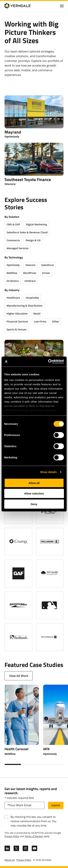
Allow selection (34, 493)
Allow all (34, 483)
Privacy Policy (12, 836)
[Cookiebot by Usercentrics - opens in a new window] (48, 362)
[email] (24, 805)
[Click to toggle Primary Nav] (62, 6)
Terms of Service (34, 836)
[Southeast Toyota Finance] (34, 164)
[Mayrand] (34, 117)
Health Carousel (17, 749)
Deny (34, 504)
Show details (49, 472)
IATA (46, 749)
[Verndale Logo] (22, 6)
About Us (10, 860)
